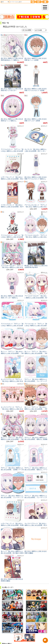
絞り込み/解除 (27, 30)
